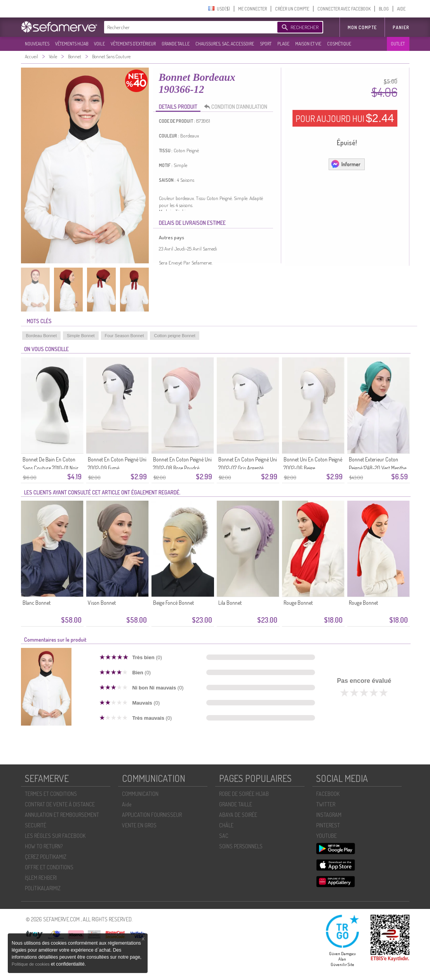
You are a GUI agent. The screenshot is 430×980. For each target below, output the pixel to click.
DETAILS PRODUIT (178, 107)
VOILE (99, 44)
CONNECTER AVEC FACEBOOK (344, 9)
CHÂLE (226, 825)
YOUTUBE (326, 836)
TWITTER (326, 804)
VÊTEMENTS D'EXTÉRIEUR (133, 44)
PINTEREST (328, 825)
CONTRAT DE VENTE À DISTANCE (60, 804)
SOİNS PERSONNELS (241, 846)
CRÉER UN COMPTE (292, 9)
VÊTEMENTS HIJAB (72, 44)
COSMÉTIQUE (339, 44)
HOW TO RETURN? (44, 846)
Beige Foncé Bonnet (173, 603)
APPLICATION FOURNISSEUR (152, 815)
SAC (224, 836)
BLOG (384, 9)
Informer (346, 164)
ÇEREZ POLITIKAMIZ (46, 857)
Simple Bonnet (81, 336)
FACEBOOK (328, 794)
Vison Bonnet (102, 603)
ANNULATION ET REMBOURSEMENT (62, 815)
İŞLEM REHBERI (41, 878)
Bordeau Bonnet (42, 336)
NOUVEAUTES (37, 44)
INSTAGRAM (329, 815)
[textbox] (189, 27)
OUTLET (398, 44)
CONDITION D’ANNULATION (238, 107)
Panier (401, 27)
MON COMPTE (362, 27)
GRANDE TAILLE (176, 44)
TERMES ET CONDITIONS (51, 794)
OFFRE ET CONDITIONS (49, 867)
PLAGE (283, 44)
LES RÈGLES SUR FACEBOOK (55, 836)
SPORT (266, 44)
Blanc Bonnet (37, 603)
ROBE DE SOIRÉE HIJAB (244, 794)
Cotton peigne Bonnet (174, 336)
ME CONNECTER (252, 9)
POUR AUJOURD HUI (345, 118)
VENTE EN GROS (139, 825)
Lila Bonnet (230, 603)
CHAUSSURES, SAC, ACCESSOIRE (225, 44)
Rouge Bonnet (298, 603)
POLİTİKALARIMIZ (43, 888)
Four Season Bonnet (124, 336)
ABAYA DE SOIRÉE (238, 815)
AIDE (401, 9)
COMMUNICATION (140, 794)
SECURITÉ (36, 825)
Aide (127, 804)
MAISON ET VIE (308, 44)
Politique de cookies (31, 964)
